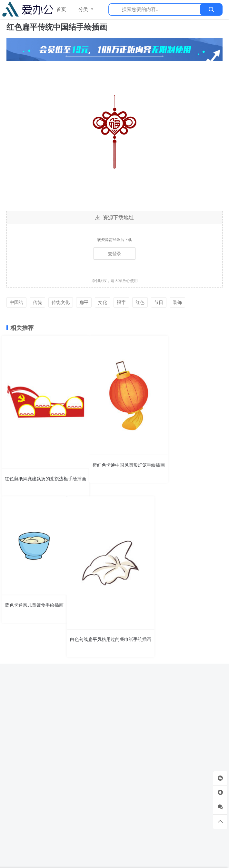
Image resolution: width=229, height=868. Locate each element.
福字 (121, 302)
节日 (159, 302)
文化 (103, 302)
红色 (140, 302)
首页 (61, 9)
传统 (37, 302)
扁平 (84, 302)
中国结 (16, 302)
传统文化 (61, 302)
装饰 (177, 302)
